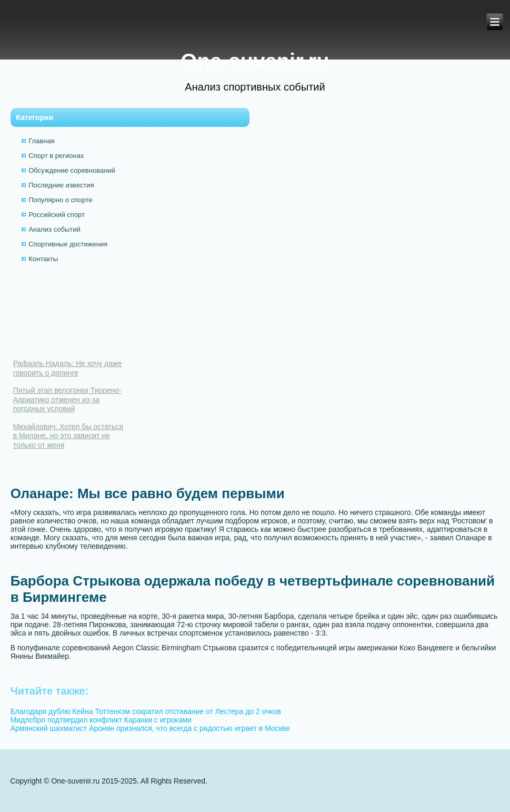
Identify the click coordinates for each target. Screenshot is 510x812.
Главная (41, 141)
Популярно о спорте (60, 200)
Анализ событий (54, 229)
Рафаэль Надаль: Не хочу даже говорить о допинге (68, 368)
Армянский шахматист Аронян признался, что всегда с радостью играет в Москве (150, 728)
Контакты (43, 259)
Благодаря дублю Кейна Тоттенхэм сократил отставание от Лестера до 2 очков (146, 711)
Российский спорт (57, 215)
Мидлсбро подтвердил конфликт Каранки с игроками (101, 720)
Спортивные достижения (68, 244)
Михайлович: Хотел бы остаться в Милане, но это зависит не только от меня (68, 436)
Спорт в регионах (56, 156)
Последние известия (61, 185)
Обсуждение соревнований (72, 170)
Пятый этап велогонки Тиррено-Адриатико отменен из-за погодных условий (67, 399)
